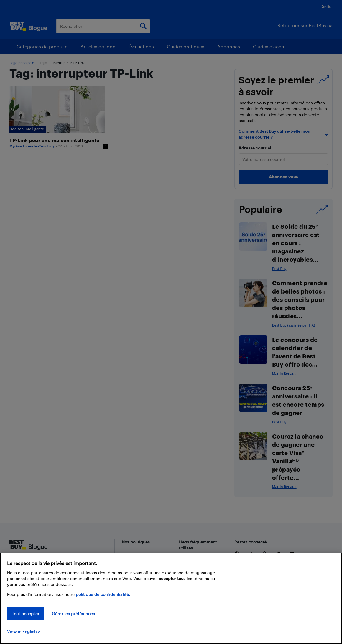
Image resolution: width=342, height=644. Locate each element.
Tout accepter (26, 613)
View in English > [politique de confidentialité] (23, 631)
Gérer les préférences (73, 613)
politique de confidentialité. (103, 594)
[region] (171, 598)
